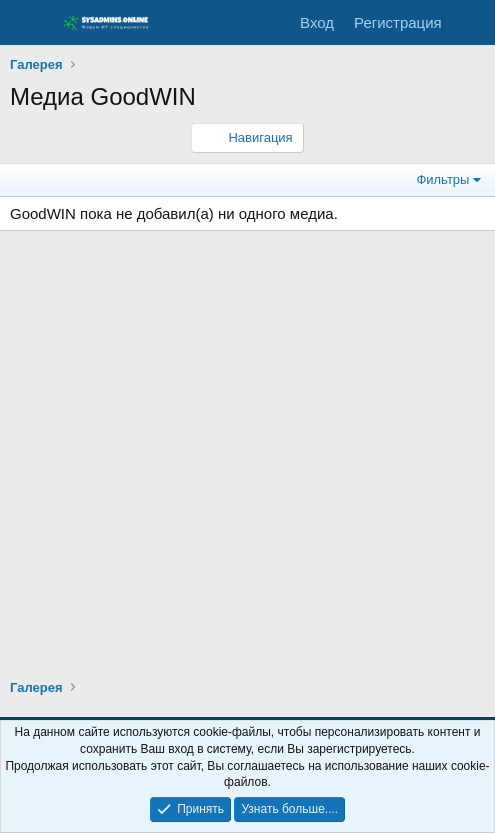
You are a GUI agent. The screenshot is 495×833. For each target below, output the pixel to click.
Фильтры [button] (442, 179)
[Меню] (27, 23)
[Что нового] (471, 22)
